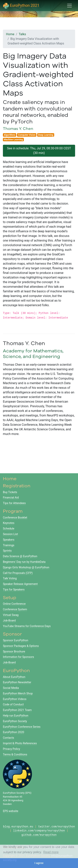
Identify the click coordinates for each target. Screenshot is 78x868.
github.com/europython (39, 835)
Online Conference (14, 604)
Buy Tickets (10, 492)
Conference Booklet (15, 518)
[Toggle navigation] (69, 6)
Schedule (9, 529)
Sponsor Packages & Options (21, 646)
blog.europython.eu (18, 827)
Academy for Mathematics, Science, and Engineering (33, 354)
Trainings (9, 545)
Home (10, 34)
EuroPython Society (15, 721)
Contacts (9, 738)
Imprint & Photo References (20, 743)
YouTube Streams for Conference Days (27, 626)
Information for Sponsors (18, 657)
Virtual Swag (11, 615)
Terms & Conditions (15, 755)
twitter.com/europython (57, 827)
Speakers (9, 540)
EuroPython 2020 (14, 732)
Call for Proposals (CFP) (18, 573)
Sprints (7, 551)
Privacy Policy (12, 749)
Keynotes (9, 523)
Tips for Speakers (14, 590)
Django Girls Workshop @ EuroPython (26, 567)
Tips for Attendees (14, 503)
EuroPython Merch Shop (18, 694)
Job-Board (9, 621)
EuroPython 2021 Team (17, 710)
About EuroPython (14, 677)
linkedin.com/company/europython (39, 831)
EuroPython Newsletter (17, 682)
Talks (22, 34)
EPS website (11, 811)
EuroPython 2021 (21, 6)
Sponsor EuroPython (16, 640)
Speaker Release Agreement (20, 584)
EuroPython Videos (15, 699)
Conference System (15, 609)
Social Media (11, 688)
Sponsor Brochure (14, 652)
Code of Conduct (13, 705)
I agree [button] (39, 863)
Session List (10, 534)
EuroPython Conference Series (22, 727)
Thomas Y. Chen (18, 128)
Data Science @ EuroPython (20, 556)
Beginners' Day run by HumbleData (24, 562)
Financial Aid (11, 498)
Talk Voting (10, 578)
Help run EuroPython (16, 716)
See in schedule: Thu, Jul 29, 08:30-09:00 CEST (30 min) (39, 151)
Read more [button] (51, 852)
